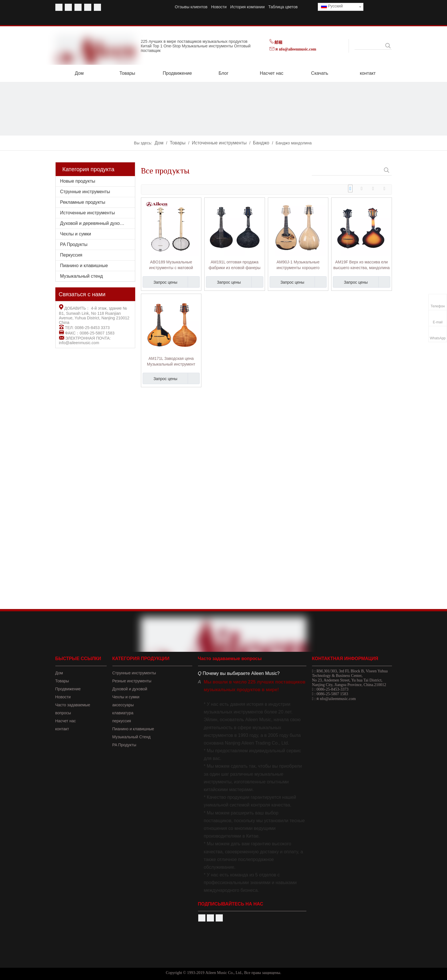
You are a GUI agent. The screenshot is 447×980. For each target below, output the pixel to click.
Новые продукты (78, 181)
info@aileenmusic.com (79, 343)
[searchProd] (369, 46)
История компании (247, 7)
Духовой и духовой (130, 689)
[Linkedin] (88, 7)
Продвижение (68, 689)
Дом (59, 673)
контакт (62, 729)
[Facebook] (59, 7)
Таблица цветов (283, 7)
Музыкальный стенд (82, 276)
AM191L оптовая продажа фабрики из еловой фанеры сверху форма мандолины (234, 265)
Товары (62, 681)
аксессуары (123, 705)
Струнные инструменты (85, 192)
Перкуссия (71, 255)
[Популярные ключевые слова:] (388, 46)
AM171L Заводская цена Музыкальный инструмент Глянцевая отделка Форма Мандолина (171, 362)
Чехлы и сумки (76, 234)
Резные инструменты (132, 681)
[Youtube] (68, 7)
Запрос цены (160, 282)
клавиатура (123, 713)
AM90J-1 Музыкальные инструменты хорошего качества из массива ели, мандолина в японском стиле (298, 265)
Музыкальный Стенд (132, 737)
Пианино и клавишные (84, 266)
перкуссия (122, 721)
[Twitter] (78, 7)
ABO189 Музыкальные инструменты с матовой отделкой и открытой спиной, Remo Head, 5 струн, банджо (171, 265)
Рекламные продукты (83, 202)
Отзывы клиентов (191, 7)
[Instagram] (97, 7)
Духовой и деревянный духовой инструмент (98, 223)
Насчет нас (66, 721)
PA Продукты (74, 244)
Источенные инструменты (88, 213)
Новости (219, 7)
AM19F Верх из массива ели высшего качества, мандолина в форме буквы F (361, 265)
